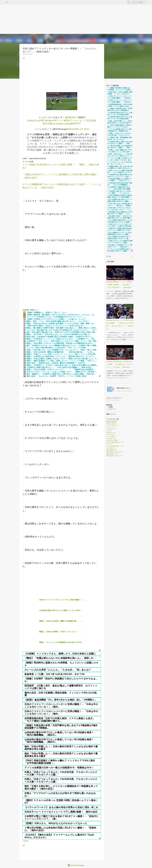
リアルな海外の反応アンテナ (115, 446)
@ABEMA (70, 117)
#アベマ (59, 120)
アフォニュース (111, 427)
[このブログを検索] (136, 2)
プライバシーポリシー (113, 400)
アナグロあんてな (112, 425)
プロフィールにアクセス (124, 391)
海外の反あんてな (112, 450)
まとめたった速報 (112, 440)
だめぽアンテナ (111, 433)
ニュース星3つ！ (111, 436)
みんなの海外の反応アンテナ (115, 442)
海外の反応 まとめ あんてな (115, 452)
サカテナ (109, 431)
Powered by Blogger (76, 865)
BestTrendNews (112, 421)
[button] (24, 58)
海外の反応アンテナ (112, 454)
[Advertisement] (58, 14)
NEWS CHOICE (111, 423)
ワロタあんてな (111, 448)
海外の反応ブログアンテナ (114, 456)
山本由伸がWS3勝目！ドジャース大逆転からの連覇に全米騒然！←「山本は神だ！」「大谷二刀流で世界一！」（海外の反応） (119, 285)
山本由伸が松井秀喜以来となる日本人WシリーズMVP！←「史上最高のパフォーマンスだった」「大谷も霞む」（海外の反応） (120, 364)
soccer (26, 841)
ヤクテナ (109, 444)
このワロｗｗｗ (111, 429)
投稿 (110, 407)
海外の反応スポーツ (124, 388)
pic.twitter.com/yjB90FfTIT (67, 124)
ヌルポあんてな (111, 438)
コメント (112, 409)
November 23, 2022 (79, 129)
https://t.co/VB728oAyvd (41, 120)
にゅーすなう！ (111, 434)
